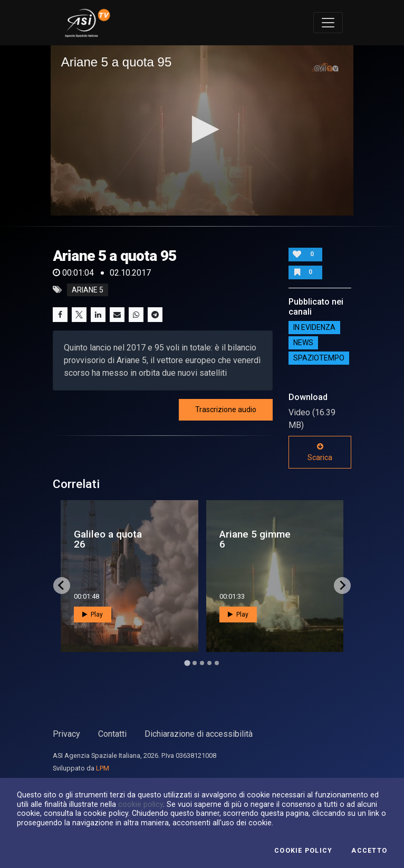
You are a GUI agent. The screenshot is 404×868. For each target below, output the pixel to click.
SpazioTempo (319, 358)
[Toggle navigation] (328, 23)
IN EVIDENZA (314, 327)
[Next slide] (342, 586)
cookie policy (141, 804)
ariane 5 (88, 290)
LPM (103, 768)
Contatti (112, 734)
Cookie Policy (303, 851)
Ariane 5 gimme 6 (255, 539)
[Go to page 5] (217, 663)
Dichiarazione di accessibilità (199, 734)
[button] (202, 129)
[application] (202, 130)
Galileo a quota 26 (108, 539)
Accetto (369, 851)
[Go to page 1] (187, 663)
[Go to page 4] (209, 663)
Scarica (320, 452)
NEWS (303, 343)
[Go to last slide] (62, 586)
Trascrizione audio (226, 409)
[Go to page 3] (202, 663)
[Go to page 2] (195, 663)
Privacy (66, 734)
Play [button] (93, 615)
